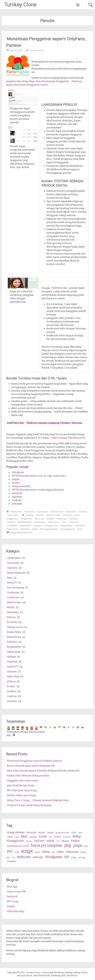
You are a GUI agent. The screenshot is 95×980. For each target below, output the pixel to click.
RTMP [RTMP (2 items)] (17, 852)
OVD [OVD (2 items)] (58, 841)
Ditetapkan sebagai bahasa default (26, 732)
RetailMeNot (14, 647)
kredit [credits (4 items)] (43, 837)
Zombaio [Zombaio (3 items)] (11, 861)
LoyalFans (12, 526)
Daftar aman (14, 652)
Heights (50, 519)
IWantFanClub (25, 522)
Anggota (38, 526)
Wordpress (18, 472)
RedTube (12, 642)
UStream (12, 671)
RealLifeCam (14, 637)
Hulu (10, 578)
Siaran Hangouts (16, 573)
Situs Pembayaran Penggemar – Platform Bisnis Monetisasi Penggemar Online (44, 83)
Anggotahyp (66, 526)
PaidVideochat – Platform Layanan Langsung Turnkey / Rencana (44, 423)
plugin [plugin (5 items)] (78, 846)
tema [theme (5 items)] (46, 852)
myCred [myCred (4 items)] (39, 841)
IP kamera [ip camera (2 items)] (67, 837)
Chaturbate (16, 512)
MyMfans (25, 529)
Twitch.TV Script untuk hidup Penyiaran (29, 805)
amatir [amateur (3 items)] (42, 833)
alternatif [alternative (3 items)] (31, 833)
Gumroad (39, 519)
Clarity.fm (29, 512)
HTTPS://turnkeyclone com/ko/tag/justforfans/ (38, 490)
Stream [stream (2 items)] (38, 852)
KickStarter (54, 522)
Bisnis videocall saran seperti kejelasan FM (31, 766)
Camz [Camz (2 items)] (17, 837)
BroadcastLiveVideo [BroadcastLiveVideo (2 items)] (63, 833)
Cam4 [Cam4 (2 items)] (80, 833)
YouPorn (12, 696)
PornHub (12, 622)
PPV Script (13, 901)
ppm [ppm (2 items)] (86, 846)
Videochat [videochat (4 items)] (72, 852)
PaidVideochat (59, 288)
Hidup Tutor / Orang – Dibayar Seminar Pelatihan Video (38, 800)
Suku (80, 529)
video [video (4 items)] (60, 852)
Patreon (83, 512)
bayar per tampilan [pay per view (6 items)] (47, 845)
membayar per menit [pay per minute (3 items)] (18, 846)
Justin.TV (12, 583)
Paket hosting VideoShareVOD (68, 438)
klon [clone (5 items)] (24, 836)
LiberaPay (73, 522)
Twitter (11, 906)
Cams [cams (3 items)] (10, 837)
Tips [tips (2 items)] (53, 852)
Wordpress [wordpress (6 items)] (54, 857)
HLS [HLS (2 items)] (50, 837)
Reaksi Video (14, 632)
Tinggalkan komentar (21, 533)
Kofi (64, 522)
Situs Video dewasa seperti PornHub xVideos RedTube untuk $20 (43, 771)
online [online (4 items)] (50, 841)
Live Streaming (15, 588)
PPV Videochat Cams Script (22, 790)
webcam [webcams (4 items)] (38, 857)
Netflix (11, 607)
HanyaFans (71, 512)
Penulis (40, 515)
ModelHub (80, 526)
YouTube (12, 701)
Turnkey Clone (20, 5)
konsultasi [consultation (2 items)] (33, 837)
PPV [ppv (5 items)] (10, 852)
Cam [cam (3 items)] (74, 833)
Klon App (12, 887)
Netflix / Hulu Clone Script (22, 795)
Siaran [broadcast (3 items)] (50, 833)
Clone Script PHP (16, 892)
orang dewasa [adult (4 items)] (16, 832)
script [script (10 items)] (27, 851)
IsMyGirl (74, 519)
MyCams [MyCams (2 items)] (29, 841)
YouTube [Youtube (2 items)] (82, 858)
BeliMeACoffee (54, 515)
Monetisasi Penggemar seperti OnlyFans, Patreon (35, 761)
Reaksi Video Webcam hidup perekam (28, 776)
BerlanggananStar (49, 529)
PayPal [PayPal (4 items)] (75, 841)
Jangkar (30, 515)
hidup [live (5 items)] (77, 836)
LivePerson (13, 597)
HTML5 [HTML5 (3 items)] (57, 837)
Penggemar (26, 519)
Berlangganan (68, 529)
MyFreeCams (57, 512)
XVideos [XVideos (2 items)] (74, 858)
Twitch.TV (13, 667)
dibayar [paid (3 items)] (65, 841)
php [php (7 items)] (68, 845)
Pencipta (68, 515)
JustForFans (40, 522)
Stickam (11, 657)
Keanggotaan (51, 526)
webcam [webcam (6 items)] (24, 857)
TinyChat (12, 662)
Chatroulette (14, 558)
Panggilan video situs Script (22, 780)
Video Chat (12, 515)
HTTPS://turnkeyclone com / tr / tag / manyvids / (39, 476)
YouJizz (11, 686)
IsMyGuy (11, 522)
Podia (35, 529)
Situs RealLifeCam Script (21, 785)
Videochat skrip (16, 911)
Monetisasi (13, 529)
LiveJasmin (42, 512)
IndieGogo (62, 519)
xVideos (11, 681)
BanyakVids (25, 526)
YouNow (12, 691)
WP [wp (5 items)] (67, 857)
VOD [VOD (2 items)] (13, 858)
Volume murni (15, 627)
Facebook (12, 896)
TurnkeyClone (37, 50)
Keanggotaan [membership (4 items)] (15, 841)
